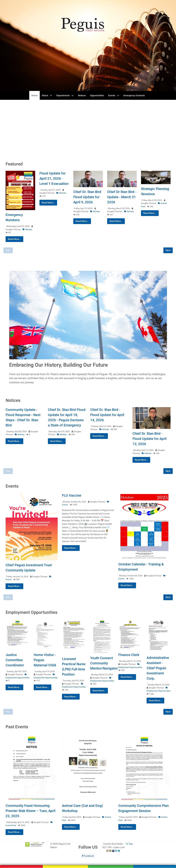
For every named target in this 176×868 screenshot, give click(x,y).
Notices (27, 229)
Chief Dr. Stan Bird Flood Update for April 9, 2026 (87, 197)
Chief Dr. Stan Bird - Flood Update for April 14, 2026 (107, 415)
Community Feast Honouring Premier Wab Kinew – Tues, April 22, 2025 (30, 811)
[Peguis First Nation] (88, 863)
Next (168, 250)
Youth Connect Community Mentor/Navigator (104, 663)
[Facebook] (88, 856)
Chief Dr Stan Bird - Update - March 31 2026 (122, 197)
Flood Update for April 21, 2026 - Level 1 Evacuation (54, 179)
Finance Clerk (129, 655)
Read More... (14, 239)
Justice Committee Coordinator (15, 660)
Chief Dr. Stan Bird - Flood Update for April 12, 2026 (150, 439)
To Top (129, 844)
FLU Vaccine (72, 495)
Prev (8, 250)
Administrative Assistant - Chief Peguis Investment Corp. (158, 668)
